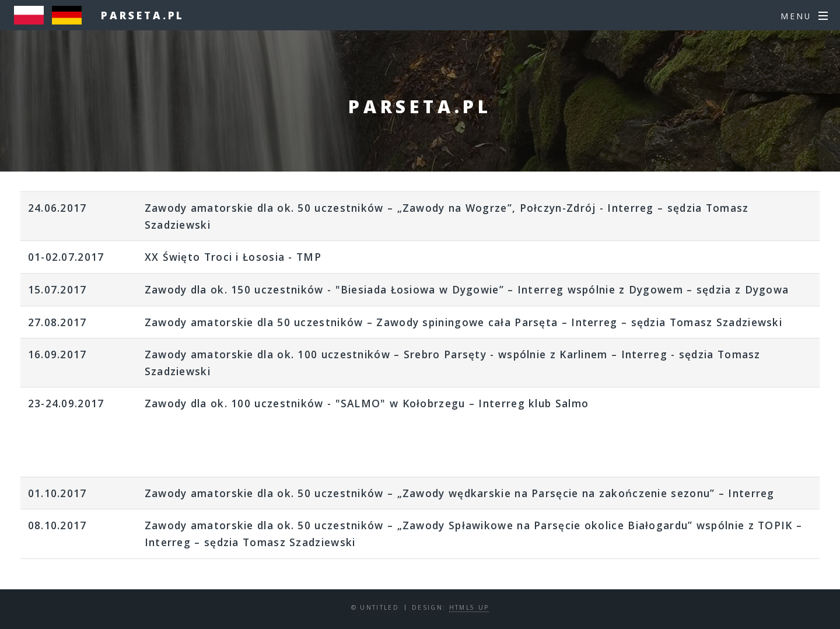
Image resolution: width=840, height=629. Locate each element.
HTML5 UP (469, 607)
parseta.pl (143, 15)
